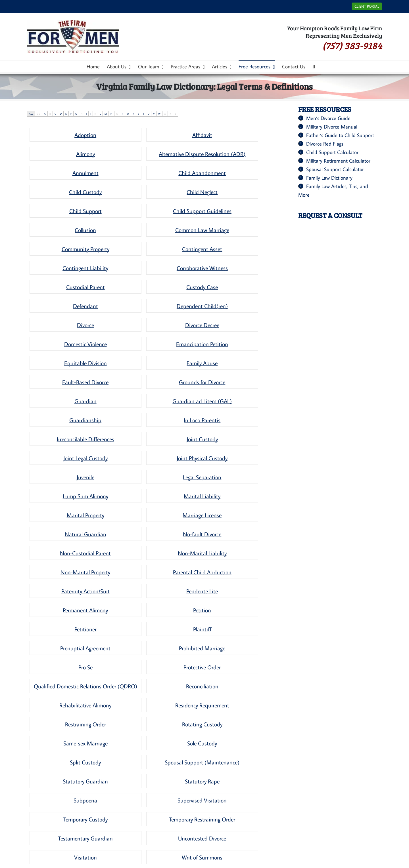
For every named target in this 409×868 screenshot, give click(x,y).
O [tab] (117, 114)
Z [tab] (175, 114)
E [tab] (66, 114)
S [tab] (138, 114)
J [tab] (91, 114)
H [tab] (82, 114)
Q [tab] (128, 114)
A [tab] (45, 114)
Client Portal (367, 6)
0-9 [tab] (38, 114)
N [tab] (111, 114)
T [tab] (143, 114)
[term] (85, 135)
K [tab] (95, 114)
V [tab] (154, 114)
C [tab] (55, 114)
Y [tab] (170, 114)
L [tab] (100, 114)
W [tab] (159, 114)
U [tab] (149, 114)
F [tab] (71, 114)
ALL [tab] (31, 114)
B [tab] (50, 114)
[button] (314, 66)
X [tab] (165, 114)
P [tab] (123, 114)
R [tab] (133, 114)
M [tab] (106, 114)
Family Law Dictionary (329, 178)
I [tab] (86, 114)
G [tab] (76, 114)
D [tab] (61, 114)
